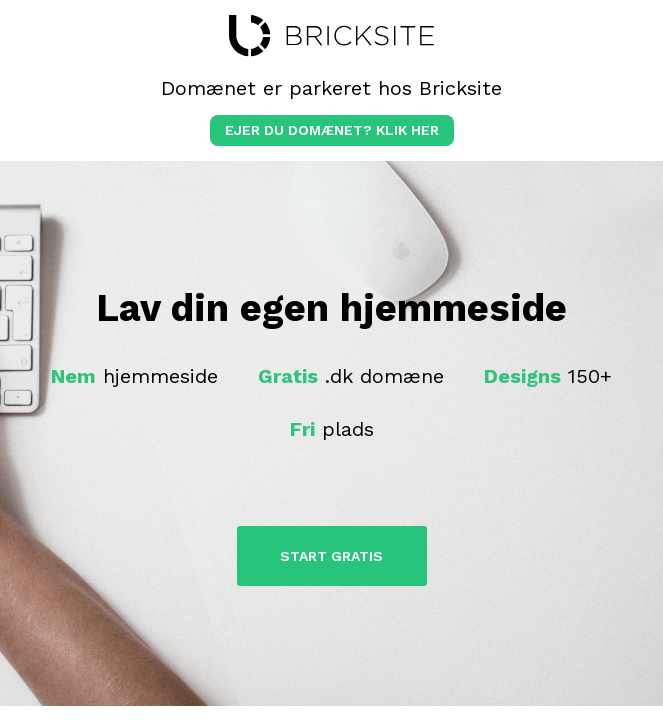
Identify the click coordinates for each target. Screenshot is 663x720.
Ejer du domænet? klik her (332, 130)
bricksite (331, 36)
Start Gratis (331, 556)
